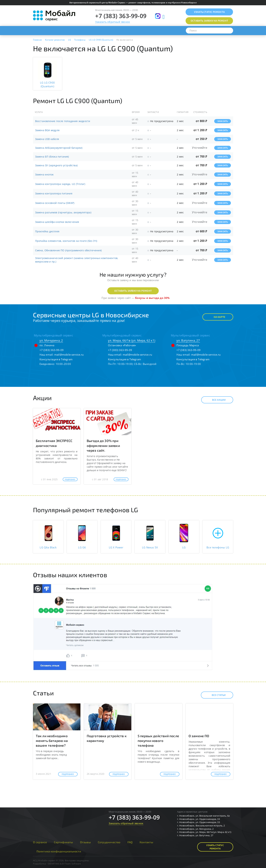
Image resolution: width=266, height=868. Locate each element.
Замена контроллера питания (54, 193)
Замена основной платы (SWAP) (55, 203)
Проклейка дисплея (47, 231)
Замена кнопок (44, 174)
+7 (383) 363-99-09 (121, 16)
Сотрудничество (109, 842)
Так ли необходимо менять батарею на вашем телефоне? (52, 741)
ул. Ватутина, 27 (188, 340)
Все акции (216, 400)
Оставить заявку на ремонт (133, 291)
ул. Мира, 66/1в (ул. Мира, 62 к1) (132, 340)
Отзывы (85, 842)
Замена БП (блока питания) (52, 157)
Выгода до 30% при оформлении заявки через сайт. (103, 445)
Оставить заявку (209, 21)
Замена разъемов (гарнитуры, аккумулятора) (63, 212)
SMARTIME (54, 864)
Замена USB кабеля (47, 139)
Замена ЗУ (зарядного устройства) (56, 165)
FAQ (130, 842)
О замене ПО (199, 736)
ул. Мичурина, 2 (51, 340)
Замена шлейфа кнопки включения (57, 222)
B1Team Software (72, 864)
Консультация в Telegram (56, 359)
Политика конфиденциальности (59, 851)
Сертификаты (63, 842)
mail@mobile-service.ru (69, 355)
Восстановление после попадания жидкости (63, 121)
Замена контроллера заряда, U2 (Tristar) (60, 184)
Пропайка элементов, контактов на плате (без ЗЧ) (66, 241)
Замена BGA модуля (47, 130)
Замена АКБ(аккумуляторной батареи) (59, 148)
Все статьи (216, 695)
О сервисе (40, 842)
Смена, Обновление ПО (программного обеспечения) (68, 250)
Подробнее (70, 479)
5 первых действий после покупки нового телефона (158, 741)
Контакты (146, 842)
